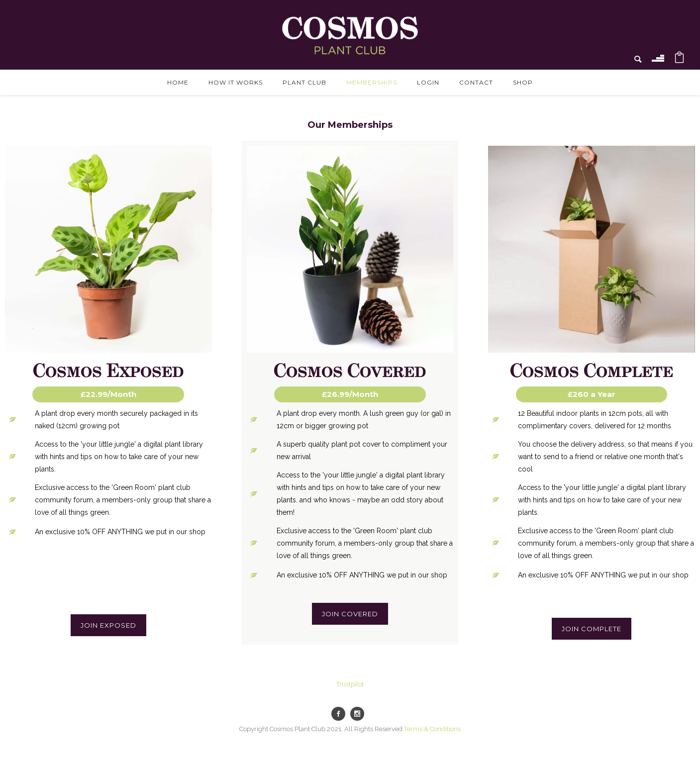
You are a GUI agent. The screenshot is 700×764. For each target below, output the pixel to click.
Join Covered (350, 614)
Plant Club (304, 82)
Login (428, 82)
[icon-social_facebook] (341, 714)
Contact (476, 82)
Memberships (372, 82)
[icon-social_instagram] (360, 714)
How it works (236, 82)
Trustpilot (350, 684)
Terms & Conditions (432, 729)
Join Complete (592, 629)
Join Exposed (108, 625)
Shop (523, 82)
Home (178, 82)
